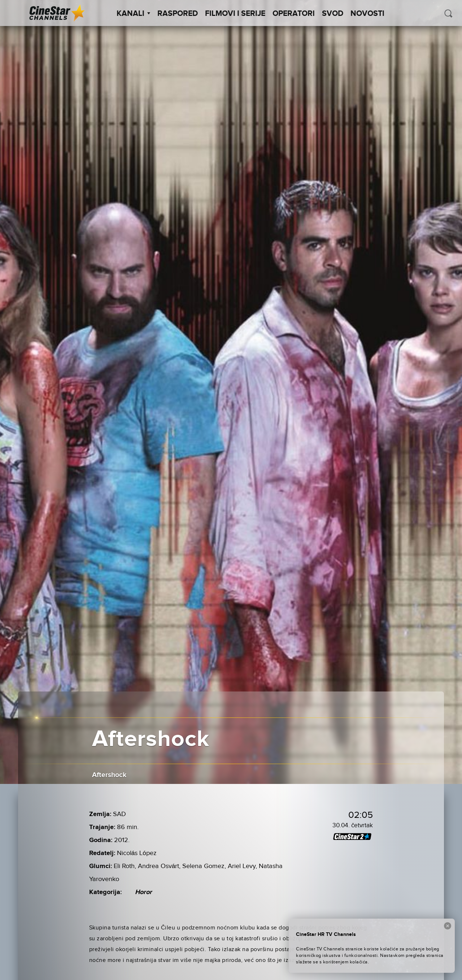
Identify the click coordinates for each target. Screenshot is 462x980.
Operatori (294, 14)
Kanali (133, 14)
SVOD (333, 14)
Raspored (178, 14)
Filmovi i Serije (235, 14)
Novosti (367, 14)
